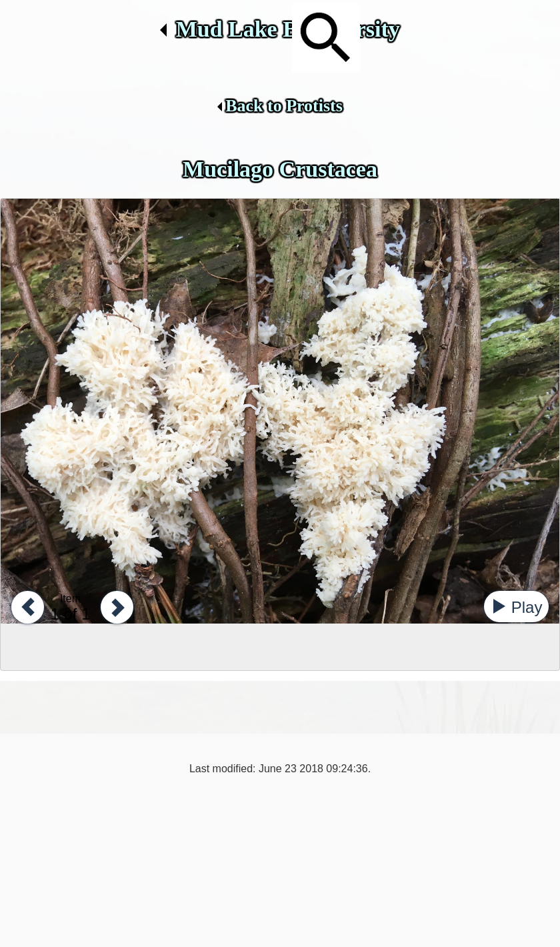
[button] (24, 607)
